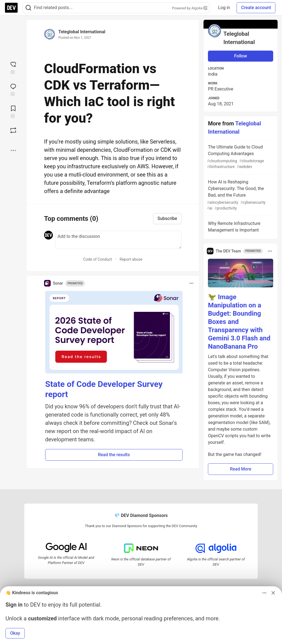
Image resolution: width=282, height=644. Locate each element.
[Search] (28, 8)
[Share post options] (13, 150)
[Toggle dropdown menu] (191, 283)
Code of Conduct (98, 259)
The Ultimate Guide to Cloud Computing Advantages (240, 157)
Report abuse (131, 259)
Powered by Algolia (190, 8)
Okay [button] (15, 633)
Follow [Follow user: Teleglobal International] (241, 56)
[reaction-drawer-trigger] (13, 67)
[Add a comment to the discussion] (118, 240)
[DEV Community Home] (11, 8)
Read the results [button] (114, 455)
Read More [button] (241, 469)
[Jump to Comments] (13, 89)
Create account (256, 8)
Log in (224, 8)
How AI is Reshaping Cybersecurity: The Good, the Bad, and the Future (240, 195)
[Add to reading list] (13, 111)
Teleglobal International (82, 32)
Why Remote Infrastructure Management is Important (240, 228)
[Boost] (13, 130)
